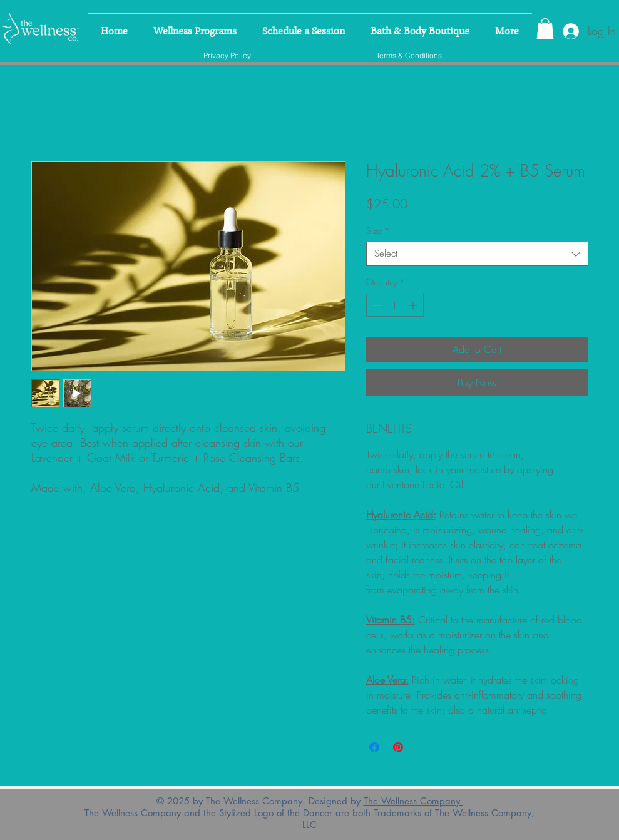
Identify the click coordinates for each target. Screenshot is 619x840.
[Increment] (414, 305)
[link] (545, 28)
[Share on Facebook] (374, 747)
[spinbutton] (395, 305)
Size (378, 231)
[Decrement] (376, 305)
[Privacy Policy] (228, 55)
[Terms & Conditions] (409, 55)
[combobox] (477, 254)
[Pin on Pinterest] (398, 747)
